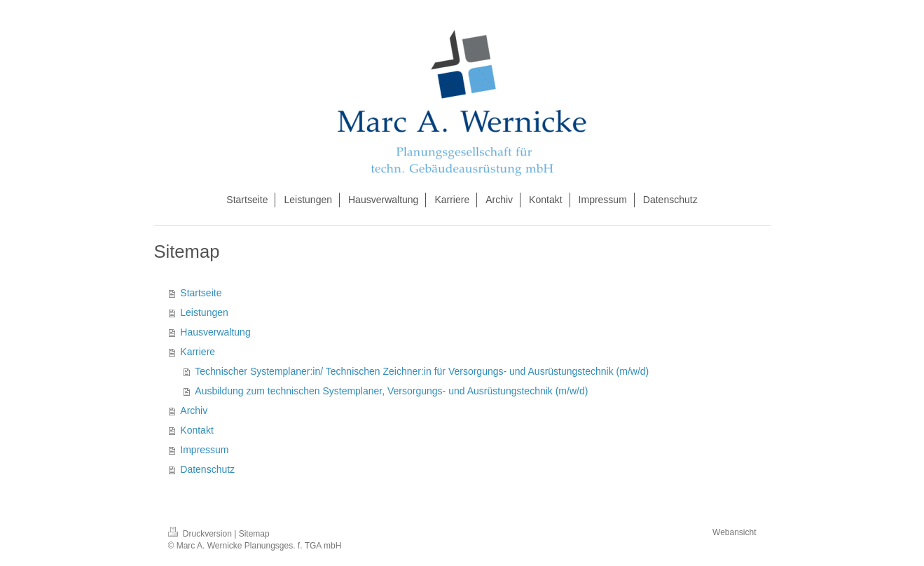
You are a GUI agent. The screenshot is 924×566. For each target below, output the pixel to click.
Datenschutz (207, 469)
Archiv (194, 410)
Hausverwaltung (215, 332)
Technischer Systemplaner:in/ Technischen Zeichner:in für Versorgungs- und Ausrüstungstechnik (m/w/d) (422, 371)
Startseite (201, 293)
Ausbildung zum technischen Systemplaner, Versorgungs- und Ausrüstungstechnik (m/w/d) (391, 391)
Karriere (198, 352)
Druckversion (201, 534)
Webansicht (734, 532)
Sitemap (254, 534)
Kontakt (196, 430)
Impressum (204, 450)
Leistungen (204, 312)
